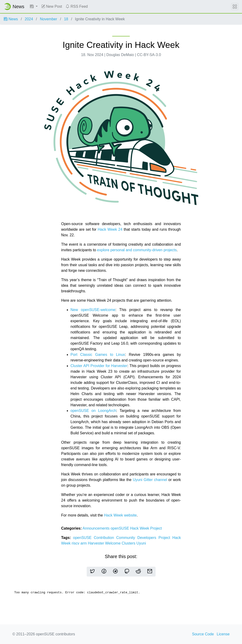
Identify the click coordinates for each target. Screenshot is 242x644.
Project (156, 528)
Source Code (203, 634)
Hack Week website (120, 515)
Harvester (96, 543)
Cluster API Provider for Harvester (99, 366)
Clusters (129, 543)
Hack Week (140, 528)
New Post (52, 6)
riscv (76, 543)
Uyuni (141, 543)
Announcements (96, 528)
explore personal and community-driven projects (137, 250)
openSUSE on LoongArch (93, 411)
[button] (34, 7)
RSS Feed (77, 6)
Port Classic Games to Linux (98, 355)
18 (66, 19)
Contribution (105, 538)
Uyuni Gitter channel (150, 480)
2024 (29, 19)
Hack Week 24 (110, 229)
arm (84, 543)
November (49, 19)
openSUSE (120, 528)
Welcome (113, 543)
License (223, 634)
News (11, 19)
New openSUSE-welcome (93, 310)
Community (127, 538)
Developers (148, 538)
